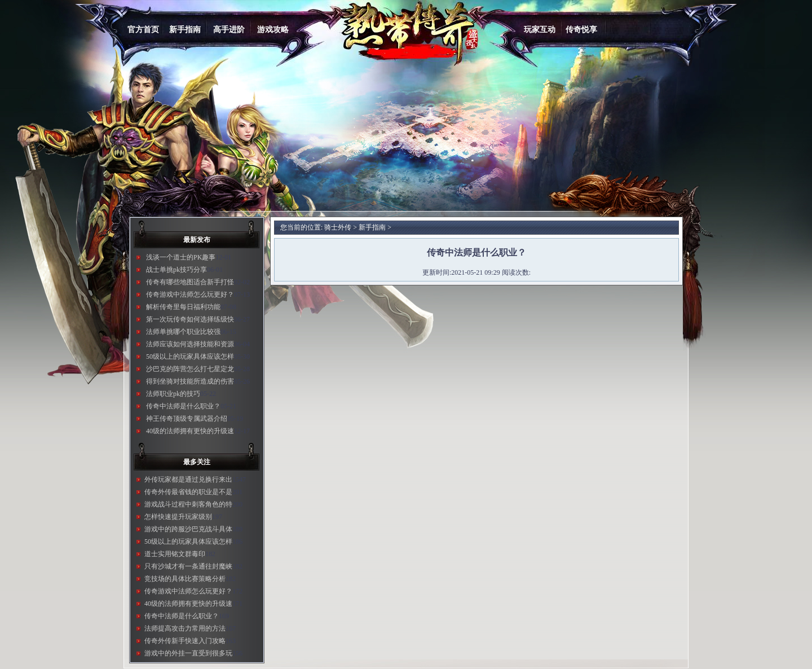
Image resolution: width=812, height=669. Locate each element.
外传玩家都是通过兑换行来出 (188, 479)
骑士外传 (338, 227)
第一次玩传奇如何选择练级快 (190, 319)
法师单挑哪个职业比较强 (183, 332)
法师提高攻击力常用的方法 (185, 628)
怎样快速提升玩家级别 (178, 517)
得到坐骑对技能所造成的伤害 (190, 381)
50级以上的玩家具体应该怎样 (190, 356)
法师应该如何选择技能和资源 (190, 344)
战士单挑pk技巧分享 (176, 270)
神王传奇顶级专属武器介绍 (187, 419)
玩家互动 (540, 30)
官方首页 (143, 30)
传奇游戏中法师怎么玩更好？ (190, 294)
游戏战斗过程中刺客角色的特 (188, 504)
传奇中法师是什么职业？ (183, 406)
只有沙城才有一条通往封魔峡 (188, 566)
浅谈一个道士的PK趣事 (181, 257)
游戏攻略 (273, 30)
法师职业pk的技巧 (173, 394)
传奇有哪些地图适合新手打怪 (190, 282)
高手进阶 (229, 30)
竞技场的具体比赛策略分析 (185, 579)
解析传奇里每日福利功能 (183, 307)
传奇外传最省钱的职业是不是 (188, 492)
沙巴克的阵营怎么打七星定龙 (190, 369)
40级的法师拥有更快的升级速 (190, 431)
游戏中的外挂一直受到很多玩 (188, 653)
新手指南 (185, 30)
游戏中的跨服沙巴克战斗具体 (188, 529)
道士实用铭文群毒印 (175, 554)
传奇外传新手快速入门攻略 (185, 641)
